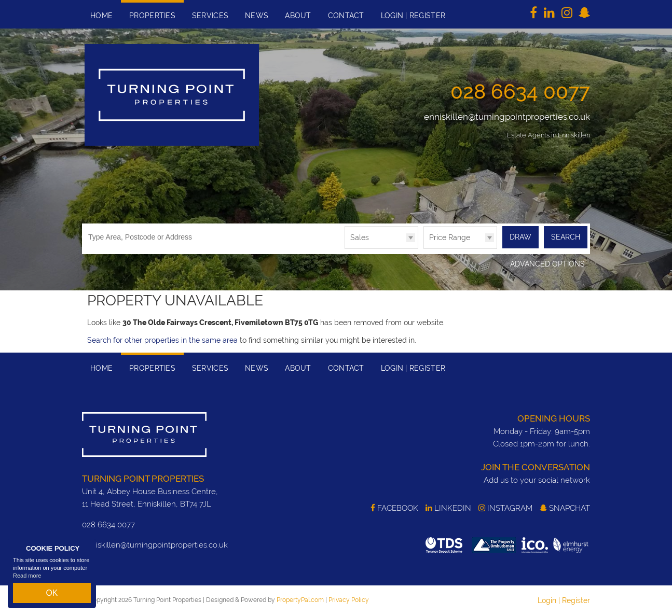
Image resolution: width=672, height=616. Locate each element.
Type (345, 248)
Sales (360, 237)
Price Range (450, 237)
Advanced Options (547, 264)
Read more (27, 582)
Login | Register (564, 600)
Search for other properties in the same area (162, 340)
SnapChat (565, 508)
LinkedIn (448, 508)
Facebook (394, 508)
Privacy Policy (349, 599)
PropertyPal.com (300, 599)
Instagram (505, 508)
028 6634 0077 (520, 91)
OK (52, 596)
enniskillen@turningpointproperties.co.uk (507, 117)
